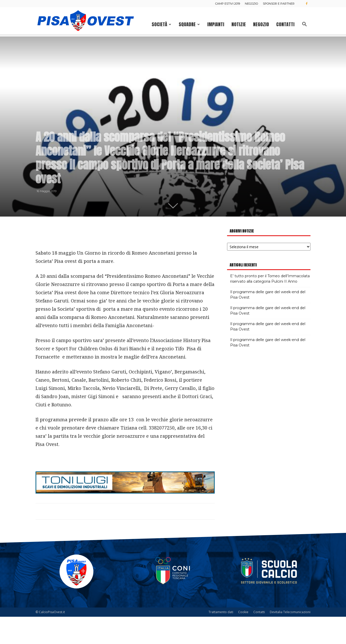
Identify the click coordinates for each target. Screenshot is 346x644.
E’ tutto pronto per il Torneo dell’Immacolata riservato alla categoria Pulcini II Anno (270, 306)
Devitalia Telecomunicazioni (290, 639)
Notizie (239, 24)
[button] (304, 25)
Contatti (285, 24)
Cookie (243, 639)
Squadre (189, 24)
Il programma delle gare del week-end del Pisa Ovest (268, 322)
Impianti (216, 24)
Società (161, 24)
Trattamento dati (221, 639)
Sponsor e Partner (279, 4)
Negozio (251, 4)
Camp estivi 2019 (228, 4)
